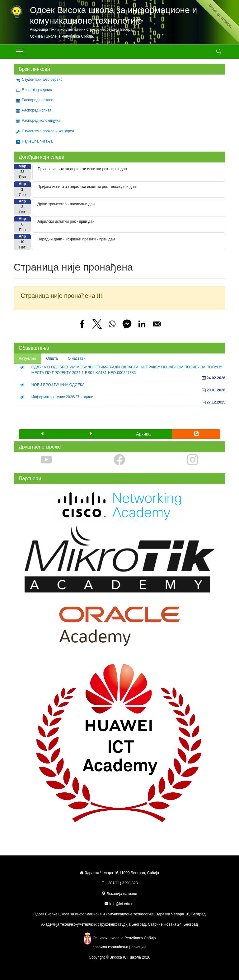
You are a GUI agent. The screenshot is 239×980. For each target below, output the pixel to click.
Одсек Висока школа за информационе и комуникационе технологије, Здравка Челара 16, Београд (119, 914)
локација (139, 947)
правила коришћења (110, 947)
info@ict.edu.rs (122, 904)
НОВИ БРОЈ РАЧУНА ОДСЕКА (58, 385)
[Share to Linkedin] (142, 324)
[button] (43, 434)
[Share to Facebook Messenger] (127, 324)
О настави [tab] (77, 358)
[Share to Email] (157, 324)
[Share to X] (97, 324)
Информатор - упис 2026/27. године (62, 397)
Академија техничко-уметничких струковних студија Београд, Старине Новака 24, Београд (119, 924)
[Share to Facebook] (82, 324)
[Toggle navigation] (20, 52)
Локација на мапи (119, 894)
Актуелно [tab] (27, 358)
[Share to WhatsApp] (112, 324)
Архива (143, 434)
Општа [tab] (52, 358)
